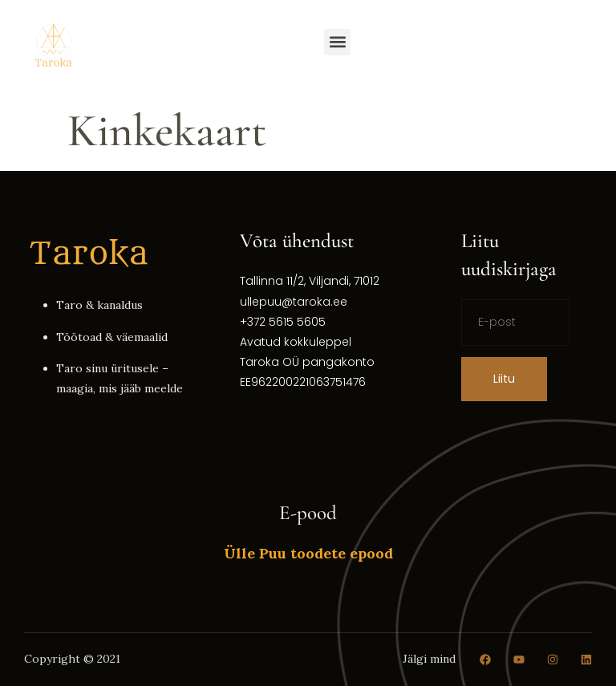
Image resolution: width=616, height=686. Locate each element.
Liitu (504, 379)
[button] (337, 42)
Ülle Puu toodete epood (308, 553)
